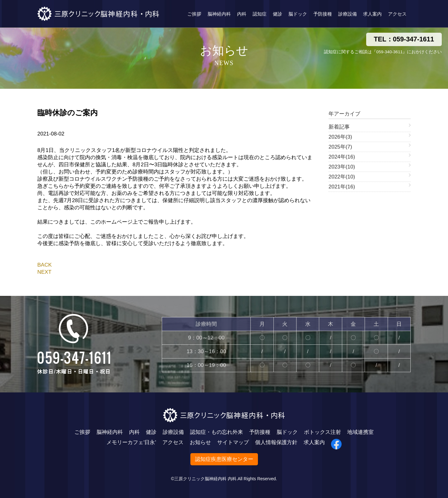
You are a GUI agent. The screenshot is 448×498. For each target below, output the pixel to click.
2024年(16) (342, 157)
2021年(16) (342, 187)
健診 (278, 14)
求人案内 (372, 14)
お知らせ (200, 442)
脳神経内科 (219, 14)
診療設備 (348, 14)
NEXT (44, 272)
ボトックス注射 (322, 432)
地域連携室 (360, 432)
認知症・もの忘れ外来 (217, 432)
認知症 (260, 14)
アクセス (397, 14)
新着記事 (339, 127)
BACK (44, 265)
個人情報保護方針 (276, 442)
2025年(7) (340, 147)
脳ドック (298, 14)
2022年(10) (342, 177)
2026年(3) (340, 137)
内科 (242, 14)
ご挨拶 (194, 14)
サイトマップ (233, 442)
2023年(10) (342, 167)
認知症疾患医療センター (224, 459)
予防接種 (323, 14)
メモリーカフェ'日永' (131, 442)
